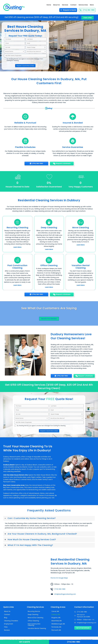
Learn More (17, 247)
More (92, 5)
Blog (6, 618)
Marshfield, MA (57, 621)
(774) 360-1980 (60, 589)
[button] (49, 518)
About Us (56, 5)
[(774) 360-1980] (36, 164)
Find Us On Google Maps (59, 578)
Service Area (83, 5)
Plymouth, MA (56, 630)
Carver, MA (55, 611)
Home (49, 5)
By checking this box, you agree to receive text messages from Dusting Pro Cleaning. (25, 60)
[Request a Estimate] (62, 164)
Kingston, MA (56, 618)
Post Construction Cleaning (34, 625)
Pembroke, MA (56, 627)
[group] (17, 181)
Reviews (7, 630)
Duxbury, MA (56, 614)
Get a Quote (25, 642)
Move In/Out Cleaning (35, 618)
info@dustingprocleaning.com (65, 594)
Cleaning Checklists (11, 621)
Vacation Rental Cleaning (37, 628)
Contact (73, 5)
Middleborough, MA (58, 624)
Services (65, 5)
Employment (9, 624)
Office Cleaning (33, 621)
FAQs (6, 627)
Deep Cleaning (33, 614)
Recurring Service (34, 611)
